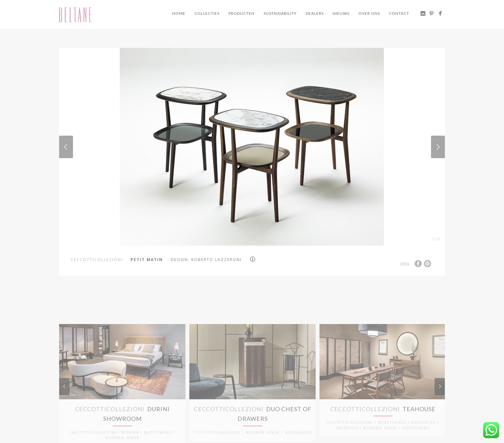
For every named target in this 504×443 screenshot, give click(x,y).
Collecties (207, 13)
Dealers (315, 13)
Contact (399, 13)
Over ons (369, 13)
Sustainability (280, 13)
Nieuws (341, 13)
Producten (242, 13)
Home (179, 13)
